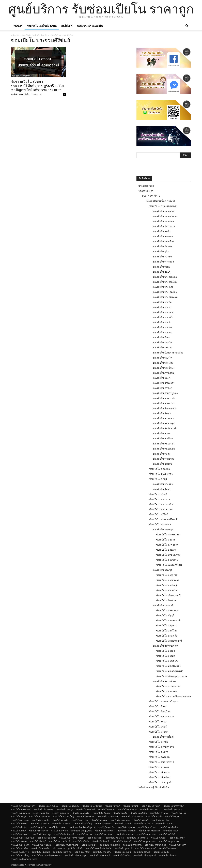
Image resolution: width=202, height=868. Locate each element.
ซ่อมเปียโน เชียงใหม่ (160, 777)
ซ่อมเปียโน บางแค (162, 332)
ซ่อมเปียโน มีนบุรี (162, 378)
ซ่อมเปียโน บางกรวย (167, 575)
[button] (187, 26)
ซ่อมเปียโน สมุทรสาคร (164, 681)
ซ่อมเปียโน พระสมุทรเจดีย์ (170, 671)
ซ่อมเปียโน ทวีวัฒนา (163, 262)
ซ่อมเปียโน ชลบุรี (158, 479)
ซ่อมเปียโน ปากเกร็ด (167, 590)
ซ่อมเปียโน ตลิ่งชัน (162, 257)
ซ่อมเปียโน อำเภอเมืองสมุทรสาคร (174, 696)
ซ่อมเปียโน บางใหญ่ (167, 585)
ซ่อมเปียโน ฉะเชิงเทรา (161, 474)
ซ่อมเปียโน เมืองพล (167, 855)
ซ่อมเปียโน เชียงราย (160, 772)
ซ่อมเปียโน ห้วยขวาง (164, 459)
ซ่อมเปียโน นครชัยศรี (167, 545)
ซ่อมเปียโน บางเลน (166, 550)
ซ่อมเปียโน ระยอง (158, 722)
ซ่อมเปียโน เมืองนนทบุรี (168, 595)
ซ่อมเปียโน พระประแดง (168, 666)
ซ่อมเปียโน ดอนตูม (166, 540)
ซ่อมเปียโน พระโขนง (164, 368)
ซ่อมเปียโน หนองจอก (164, 444)
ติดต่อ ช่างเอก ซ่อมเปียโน (90, 26)
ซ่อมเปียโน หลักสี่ (162, 454)
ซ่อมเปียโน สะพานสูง (164, 423)
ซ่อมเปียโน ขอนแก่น (160, 469)
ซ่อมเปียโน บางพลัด (163, 317)
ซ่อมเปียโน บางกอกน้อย (165, 277)
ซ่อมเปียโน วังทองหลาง (165, 408)
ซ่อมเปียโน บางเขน (163, 327)
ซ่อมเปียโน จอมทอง (163, 236)
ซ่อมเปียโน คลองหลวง (168, 610)
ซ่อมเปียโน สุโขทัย (159, 752)
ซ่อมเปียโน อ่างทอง (159, 767)
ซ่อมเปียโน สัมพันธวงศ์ (165, 428)
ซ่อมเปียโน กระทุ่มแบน (168, 686)
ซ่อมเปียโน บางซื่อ (162, 302)
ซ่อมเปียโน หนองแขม (164, 449)
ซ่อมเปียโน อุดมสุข (162, 464)
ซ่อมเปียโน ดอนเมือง (163, 241)
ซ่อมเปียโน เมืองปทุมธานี (169, 641)
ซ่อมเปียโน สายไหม (163, 438)
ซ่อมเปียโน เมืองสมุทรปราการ (172, 676)
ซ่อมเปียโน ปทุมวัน (162, 342)
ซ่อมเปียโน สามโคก (166, 631)
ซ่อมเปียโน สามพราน (167, 560)
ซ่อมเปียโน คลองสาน (164, 211)
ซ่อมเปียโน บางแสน (163, 484)
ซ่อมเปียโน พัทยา (161, 489)
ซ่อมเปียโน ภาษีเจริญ (164, 373)
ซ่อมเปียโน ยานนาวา (164, 383)
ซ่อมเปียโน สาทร (161, 433)
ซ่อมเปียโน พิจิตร (158, 706)
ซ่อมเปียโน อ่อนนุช (142, 852)
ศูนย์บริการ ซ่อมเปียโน (20, 94)
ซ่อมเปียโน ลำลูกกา (166, 625)
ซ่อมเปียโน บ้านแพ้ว (167, 691)
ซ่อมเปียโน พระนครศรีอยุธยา (164, 701)
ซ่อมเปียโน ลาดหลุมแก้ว (169, 620)
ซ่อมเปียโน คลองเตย (163, 221)
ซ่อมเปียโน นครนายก (160, 499)
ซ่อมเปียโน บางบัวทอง (168, 580)
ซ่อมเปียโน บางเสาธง (167, 661)
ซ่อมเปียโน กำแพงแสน (168, 534)
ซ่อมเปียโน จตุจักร (162, 231)
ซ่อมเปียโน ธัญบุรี (165, 615)
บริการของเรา (146, 191)
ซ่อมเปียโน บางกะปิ (163, 287)
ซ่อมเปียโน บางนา (162, 307)
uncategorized (146, 186)
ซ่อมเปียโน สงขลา (159, 732)
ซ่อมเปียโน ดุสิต (161, 251)
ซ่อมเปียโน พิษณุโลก (160, 711)
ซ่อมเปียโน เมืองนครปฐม (169, 565)
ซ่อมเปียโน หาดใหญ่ (163, 737)
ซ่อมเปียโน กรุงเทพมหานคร (163, 206)
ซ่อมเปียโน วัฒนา (162, 413)
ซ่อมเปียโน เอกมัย (161, 852)
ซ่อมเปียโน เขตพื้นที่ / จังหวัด (42, 26)
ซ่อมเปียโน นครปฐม (163, 529)
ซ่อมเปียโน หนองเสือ (167, 636)
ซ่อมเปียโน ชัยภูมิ (158, 494)
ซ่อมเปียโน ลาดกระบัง (164, 398)
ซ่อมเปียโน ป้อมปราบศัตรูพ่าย (168, 353)
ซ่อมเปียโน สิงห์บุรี (159, 742)
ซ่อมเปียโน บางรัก (162, 322)
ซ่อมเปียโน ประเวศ (163, 347)
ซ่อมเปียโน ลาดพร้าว (164, 403)
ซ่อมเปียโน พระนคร (163, 363)
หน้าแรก (18, 26)
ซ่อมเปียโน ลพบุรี (158, 727)
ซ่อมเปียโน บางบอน (163, 312)
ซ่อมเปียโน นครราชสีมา (162, 504)
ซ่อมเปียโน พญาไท (162, 358)
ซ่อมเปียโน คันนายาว (164, 226)
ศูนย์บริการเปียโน (151, 196)
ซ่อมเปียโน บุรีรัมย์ (159, 514)
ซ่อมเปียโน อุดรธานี (159, 757)
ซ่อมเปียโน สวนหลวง (164, 418)
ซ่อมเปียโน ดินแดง (162, 246)
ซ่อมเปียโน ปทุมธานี (163, 605)
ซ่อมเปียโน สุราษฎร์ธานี (162, 747)
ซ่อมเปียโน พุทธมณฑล (168, 555)
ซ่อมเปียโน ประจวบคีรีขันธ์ (22, 76)
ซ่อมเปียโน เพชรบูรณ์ (160, 782)
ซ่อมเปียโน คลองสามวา (165, 216)
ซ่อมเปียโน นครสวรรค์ (161, 509)
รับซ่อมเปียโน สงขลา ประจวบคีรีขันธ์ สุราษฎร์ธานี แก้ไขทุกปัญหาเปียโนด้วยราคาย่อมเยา (38, 86)
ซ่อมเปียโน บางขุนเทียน (165, 292)
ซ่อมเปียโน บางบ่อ (166, 651)
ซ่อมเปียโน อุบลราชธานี (162, 762)
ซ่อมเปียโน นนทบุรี (162, 570)
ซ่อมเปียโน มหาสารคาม (162, 716)
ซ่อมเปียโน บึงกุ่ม (161, 337)
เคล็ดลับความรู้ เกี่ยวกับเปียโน (154, 787)
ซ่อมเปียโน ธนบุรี (162, 272)
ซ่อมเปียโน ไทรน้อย (166, 600)
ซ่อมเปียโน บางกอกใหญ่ (165, 282)
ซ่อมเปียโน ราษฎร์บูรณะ (165, 393)
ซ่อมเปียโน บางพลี (166, 656)
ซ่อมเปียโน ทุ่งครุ (161, 267)
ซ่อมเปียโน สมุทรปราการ (166, 646)
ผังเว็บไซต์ (67, 26)
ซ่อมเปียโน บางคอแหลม (165, 297)
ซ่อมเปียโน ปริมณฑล (160, 524)
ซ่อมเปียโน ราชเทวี (163, 388)
